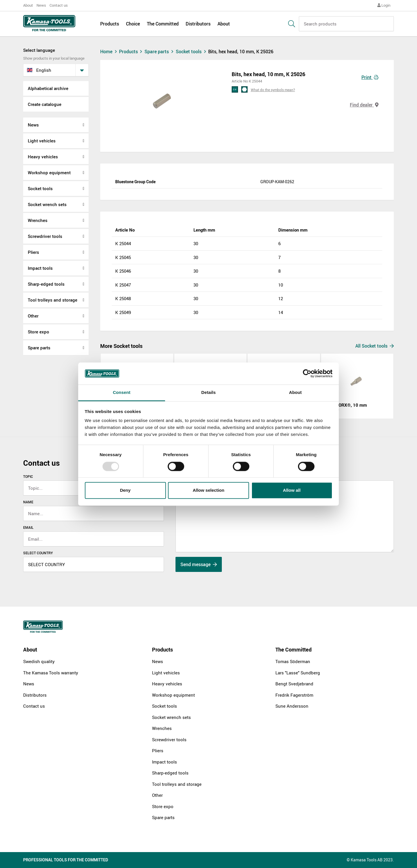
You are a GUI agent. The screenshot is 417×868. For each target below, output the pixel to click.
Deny (125, 490)
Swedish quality (39, 661)
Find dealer (364, 105)
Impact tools (40, 268)
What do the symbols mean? (273, 90)
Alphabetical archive (48, 88)
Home (109, 52)
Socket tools (40, 188)
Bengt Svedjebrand (294, 684)
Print (370, 77)
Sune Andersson (292, 706)
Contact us (59, 5)
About (28, 5)
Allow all (292, 490)
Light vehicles (42, 141)
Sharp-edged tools (46, 284)
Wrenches (38, 220)
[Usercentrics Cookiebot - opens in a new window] (307, 373)
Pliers (33, 252)
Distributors (198, 24)
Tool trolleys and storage (53, 300)
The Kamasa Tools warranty (51, 673)
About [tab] (295, 393)
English (39, 70)
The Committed (163, 24)
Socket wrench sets (47, 204)
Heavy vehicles (43, 157)
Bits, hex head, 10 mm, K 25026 (241, 52)
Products (110, 24)
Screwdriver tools (45, 236)
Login (384, 5)
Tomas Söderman (293, 661)
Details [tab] (209, 393)
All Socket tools (375, 346)
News (41, 5)
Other (33, 316)
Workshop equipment (49, 173)
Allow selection (208, 490)
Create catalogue (45, 104)
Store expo (39, 332)
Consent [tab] (122, 393)
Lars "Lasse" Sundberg (298, 673)
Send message (199, 564)
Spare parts (39, 348)
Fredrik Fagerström (294, 695)
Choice (133, 24)
